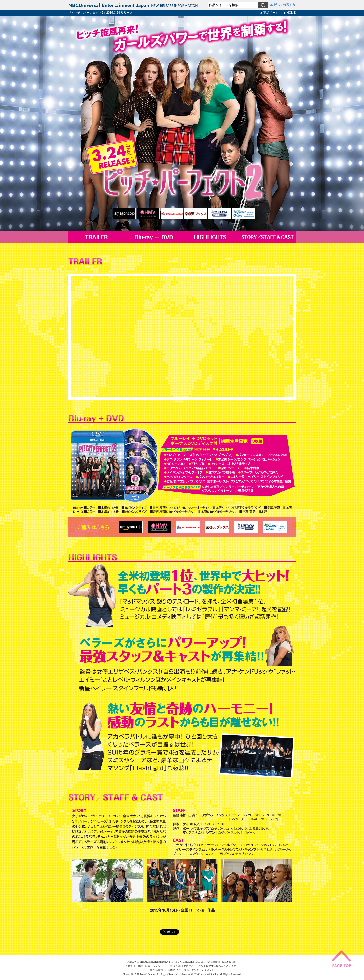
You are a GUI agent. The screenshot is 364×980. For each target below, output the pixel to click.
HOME (291, 13)
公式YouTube (229, 962)
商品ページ (271, 13)
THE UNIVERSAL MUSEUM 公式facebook (196, 962)
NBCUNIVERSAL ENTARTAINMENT (149, 962)
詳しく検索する (283, 5)
